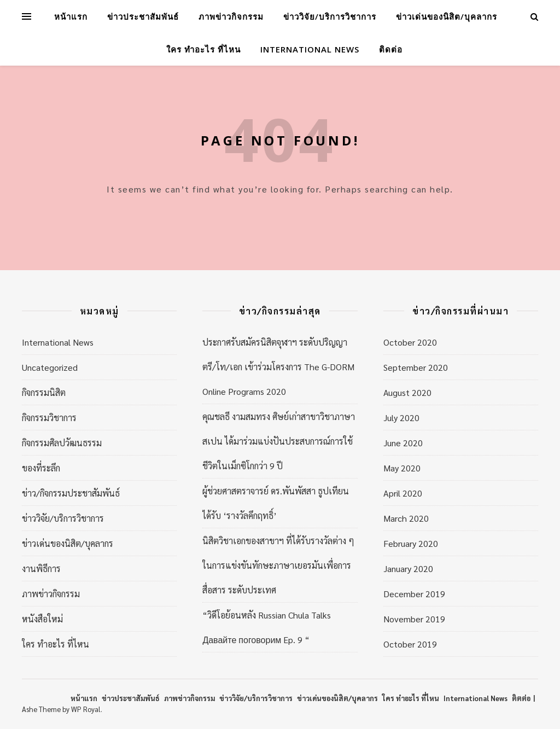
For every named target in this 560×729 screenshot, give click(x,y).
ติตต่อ (521, 698)
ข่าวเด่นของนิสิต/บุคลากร (447, 16)
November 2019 (414, 619)
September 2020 (416, 367)
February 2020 (411, 543)
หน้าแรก (71, 16)
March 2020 (406, 518)
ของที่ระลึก (41, 468)
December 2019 (414, 594)
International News (310, 49)
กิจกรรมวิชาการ (49, 418)
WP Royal (86, 709)
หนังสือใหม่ (42, 619)
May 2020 (402, 468)
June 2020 (403, 443)
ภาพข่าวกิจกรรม (231, 16)
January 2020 (408, 568)
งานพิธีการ (41, 568)
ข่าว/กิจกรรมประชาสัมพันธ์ (71, 493)
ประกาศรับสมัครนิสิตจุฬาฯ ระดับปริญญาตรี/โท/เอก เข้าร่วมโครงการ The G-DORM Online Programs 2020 (278, 367)
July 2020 (401, 418)
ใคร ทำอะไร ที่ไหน (203, 49)
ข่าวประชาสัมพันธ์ (143, 16)
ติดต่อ (391, 49)
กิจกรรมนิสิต (44, 392)
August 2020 (407, 392)
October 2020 (410, 342)
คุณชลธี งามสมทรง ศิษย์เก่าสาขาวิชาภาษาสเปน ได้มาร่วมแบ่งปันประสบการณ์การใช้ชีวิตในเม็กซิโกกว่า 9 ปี (279, 441)
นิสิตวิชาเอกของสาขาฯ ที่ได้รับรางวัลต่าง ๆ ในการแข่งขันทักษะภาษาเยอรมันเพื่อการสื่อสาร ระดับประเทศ (278, 565)
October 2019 (410, 644)
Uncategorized (50, 367)
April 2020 (403, 493)
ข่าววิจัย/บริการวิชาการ (330, 16)
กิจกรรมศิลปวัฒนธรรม (62, 443)
